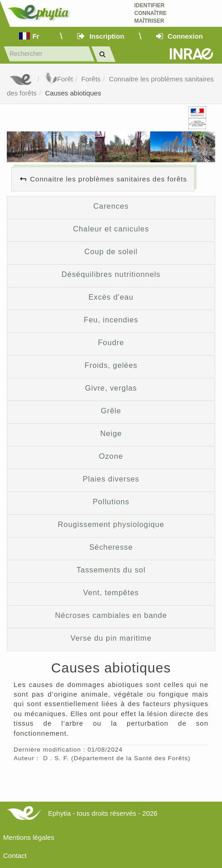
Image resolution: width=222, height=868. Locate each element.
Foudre (111, 342)
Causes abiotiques (73, 93)
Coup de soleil (111, 251)
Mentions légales (29, 837)
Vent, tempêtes (111, 592)
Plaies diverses (111, 479)
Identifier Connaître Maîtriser (150, 13)
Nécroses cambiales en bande (111, 615)
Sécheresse (111, 547)
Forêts (91, 79)
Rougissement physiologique (111, 524)
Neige (111, 433)
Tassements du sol (111, 570)
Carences (111, 206)
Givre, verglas (111, 388)
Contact (15, 855)
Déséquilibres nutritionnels (111, 274)
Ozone (111, 456)
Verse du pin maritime (111, 638)
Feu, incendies (111, 320)
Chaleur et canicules (111, 229)
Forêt (58, 79)
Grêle (111, 411)
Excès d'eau (111, 297)
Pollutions (111, 502)
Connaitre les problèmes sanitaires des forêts (109, 179)
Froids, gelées (111, 365)
